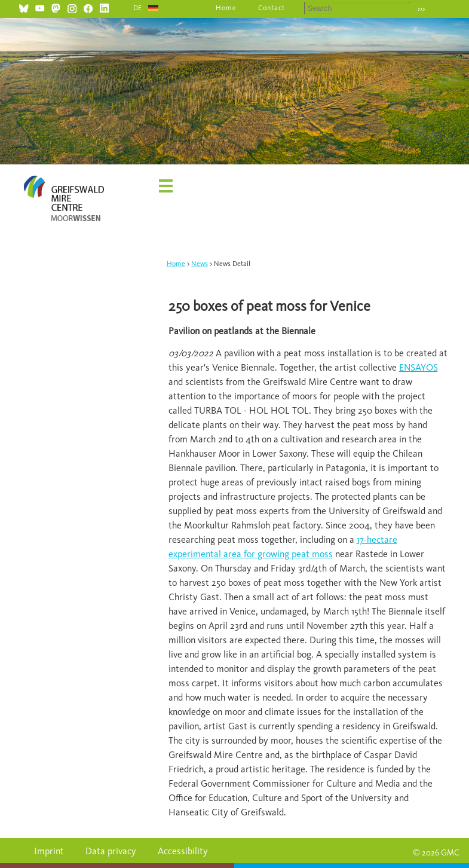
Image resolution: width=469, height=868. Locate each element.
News (200, 264)
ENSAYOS (419, 367)
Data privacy (111, 851)
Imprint (49, 851)
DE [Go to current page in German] (138, 8)
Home (226, 8)
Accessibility (183, 851)
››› (422, 9)
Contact (272, 8)
